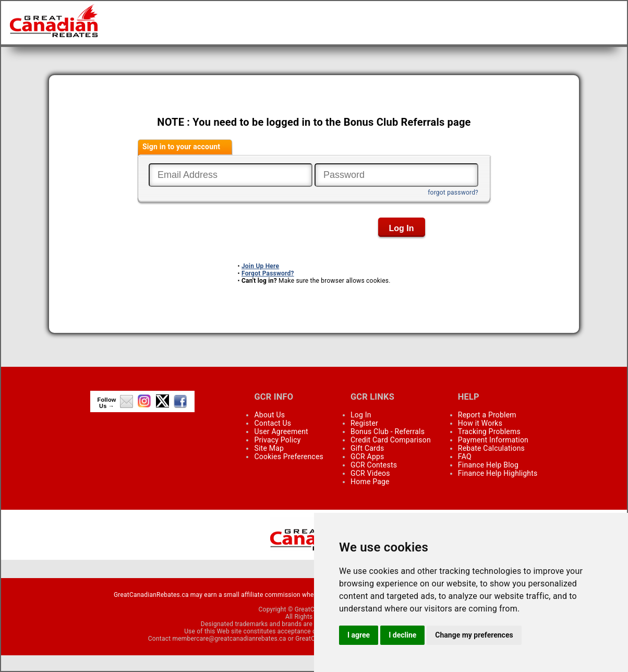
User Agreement (281, 431)
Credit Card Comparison (391, 440)
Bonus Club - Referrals (388, 431)
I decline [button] (402, 635)
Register (364, 423)
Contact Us (273, 423)
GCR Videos (370, 473)
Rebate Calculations (491, 448)
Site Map (269, 448)
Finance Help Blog (488, 465)
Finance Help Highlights (498, 473)
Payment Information (493, 440)
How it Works (480, 423)
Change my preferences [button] (474, 635)
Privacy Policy (277, 440)
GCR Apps (367, 457)
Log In (361, 415)
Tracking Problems (489, 431)
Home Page (370, 482)
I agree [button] (359, 635)
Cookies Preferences (289, 457)
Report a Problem (487, 415)
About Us (269, 415)
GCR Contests (374, 465)
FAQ (465, 457)
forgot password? (453, 193)
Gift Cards (367, 448)
